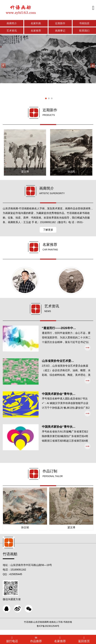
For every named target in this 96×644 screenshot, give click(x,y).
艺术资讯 (12, 31)
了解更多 (48, 231)
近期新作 (60, 23)
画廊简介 (12, 23)
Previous (3, 66)
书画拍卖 (84, 23)
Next (93, 66)
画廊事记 (60, 31)
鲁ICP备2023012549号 (48, 631)
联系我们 (84, 31)
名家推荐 (36, 31)
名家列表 (36, 23)
